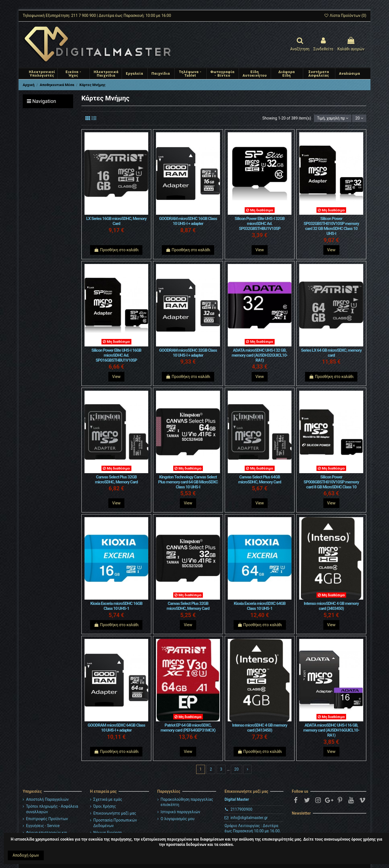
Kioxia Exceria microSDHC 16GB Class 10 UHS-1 (116, 606)
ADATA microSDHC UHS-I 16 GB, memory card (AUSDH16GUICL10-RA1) (331, 730)
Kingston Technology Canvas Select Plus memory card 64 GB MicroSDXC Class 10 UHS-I (188, 482)
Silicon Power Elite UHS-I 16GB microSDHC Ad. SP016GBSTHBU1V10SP (116, 355)
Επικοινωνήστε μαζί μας (115, 813)
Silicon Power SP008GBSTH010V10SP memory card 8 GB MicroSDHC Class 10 (331, 482)
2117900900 (241, 809)
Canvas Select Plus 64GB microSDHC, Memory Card (260, 480)
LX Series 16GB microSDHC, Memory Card (116, 221)
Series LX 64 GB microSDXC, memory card (331, 353)
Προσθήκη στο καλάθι (116, 250)
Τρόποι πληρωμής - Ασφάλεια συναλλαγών (52, 809)
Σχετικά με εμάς (108, 799)
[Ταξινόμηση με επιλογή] (333, 118)
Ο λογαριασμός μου (178, 819)
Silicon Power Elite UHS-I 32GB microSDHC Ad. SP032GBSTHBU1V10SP (260, 224)
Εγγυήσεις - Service (43, 826)
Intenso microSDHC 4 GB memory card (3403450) (331, 606)
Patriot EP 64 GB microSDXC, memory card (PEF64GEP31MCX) (188, 728)
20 (359, 118)
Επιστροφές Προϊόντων (47, 819)
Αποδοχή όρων (26, 855)
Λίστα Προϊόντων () (345, 15)
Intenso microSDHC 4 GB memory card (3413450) (260, 728)
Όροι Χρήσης (105, 806)
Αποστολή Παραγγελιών (47, 799)
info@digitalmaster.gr (249, 818)
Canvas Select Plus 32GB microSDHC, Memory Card (117, 480)
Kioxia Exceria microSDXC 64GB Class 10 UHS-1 (260, 606)
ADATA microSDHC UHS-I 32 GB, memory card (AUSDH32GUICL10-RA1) (260, 355)
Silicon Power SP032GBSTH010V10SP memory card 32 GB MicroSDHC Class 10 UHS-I (331, 226)
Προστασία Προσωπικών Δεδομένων (115, 823)
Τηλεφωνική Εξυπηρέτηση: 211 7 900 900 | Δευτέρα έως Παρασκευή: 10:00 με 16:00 (97, 15)
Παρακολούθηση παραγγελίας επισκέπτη (187, 802)
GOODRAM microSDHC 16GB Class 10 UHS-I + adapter (188, 221)
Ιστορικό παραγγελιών (181, 812)
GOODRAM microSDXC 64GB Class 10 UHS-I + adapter (116, 728)
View (260, 250)
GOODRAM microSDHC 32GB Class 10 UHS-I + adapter (188, 353)
